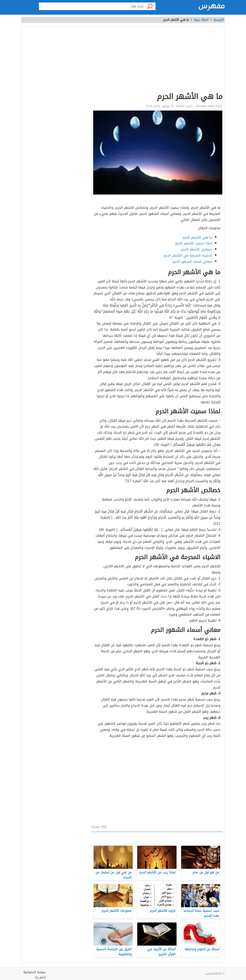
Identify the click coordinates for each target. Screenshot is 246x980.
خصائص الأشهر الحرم (197, 249)
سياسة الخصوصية (34, 972)
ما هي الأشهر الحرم (197, 237)
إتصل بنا (40, 977)
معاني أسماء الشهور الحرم (192, 262)
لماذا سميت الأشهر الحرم (194, 243)
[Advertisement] (157, 60)
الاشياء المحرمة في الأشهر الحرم (188, 255)
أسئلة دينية (201, 20)
